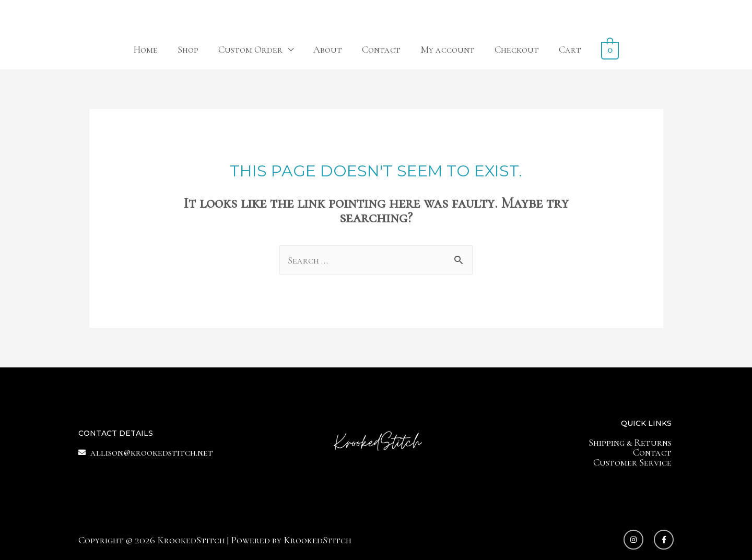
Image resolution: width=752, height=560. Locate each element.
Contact (381, 49)
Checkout (517, 49)
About (328, 49)
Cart (570, 49)
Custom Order (250, 49)
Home (145, 49)
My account (448, 49)
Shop (188, 49)
